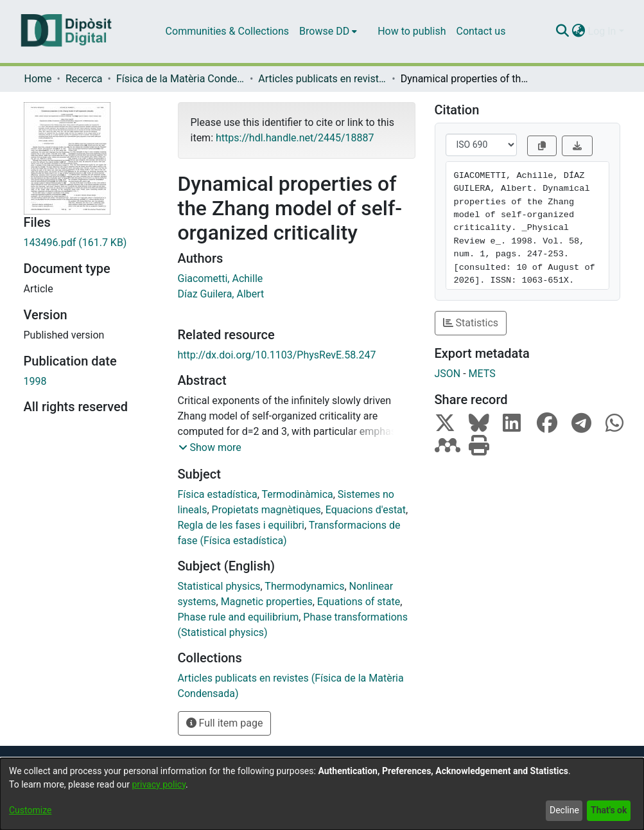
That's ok (609, 810)
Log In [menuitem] (602, 31)
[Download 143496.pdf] (91, 243)
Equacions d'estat (366, 510)
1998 (35, 381)
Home (38, 79)
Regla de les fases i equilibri (241, 525)
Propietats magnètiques (266, 510)
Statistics (471, 323)
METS (482, 374)
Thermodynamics (304, 586)
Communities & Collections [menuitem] (227, 31)
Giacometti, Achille (221, 278)
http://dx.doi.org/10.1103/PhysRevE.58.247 (277, 355)
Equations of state (359, 602)
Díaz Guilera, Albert (221, 294)
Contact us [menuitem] (481, 31)
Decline (564, 810)
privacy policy (159, 784)
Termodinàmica (297, 494)
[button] (210, 448)
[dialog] (322, 794)
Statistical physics (219, 586)
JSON (448, 374)
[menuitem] (328, 31)
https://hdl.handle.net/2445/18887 (295, 138)
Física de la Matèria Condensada (180, 79)
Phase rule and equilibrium (239, 617)
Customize (30, 810)
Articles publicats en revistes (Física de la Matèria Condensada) (322, 79)
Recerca (84, 79)
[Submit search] (563, 31)
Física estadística (218, 494)
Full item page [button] (225, 723)
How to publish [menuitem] (412, 31)
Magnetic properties (267, 602)
